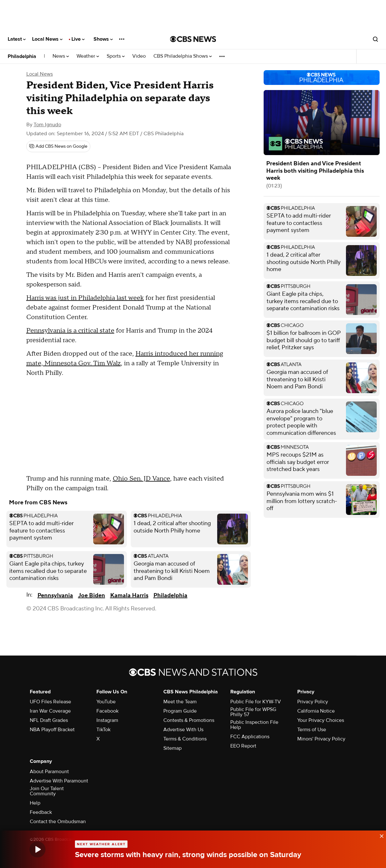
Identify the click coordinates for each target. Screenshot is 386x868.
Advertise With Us (183, 730)
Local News (47, 39)
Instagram (107, 720)
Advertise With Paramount (59, 781)
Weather (88, 56)
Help (35, 803)
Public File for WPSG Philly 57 (253, 712)
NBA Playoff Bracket (52, 730)
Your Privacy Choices (321, 720)
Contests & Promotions (189, 720)
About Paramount (49, 772)
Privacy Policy (313, 702)
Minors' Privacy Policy (321, 739)
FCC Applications (250, 737)
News (61, 56)
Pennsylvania (55, 595)
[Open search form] (375, 39)
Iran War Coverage (50, 711)
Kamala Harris (129, 595)
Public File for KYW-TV (256, 702)
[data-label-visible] (380, 835)
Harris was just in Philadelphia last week (85, 298)
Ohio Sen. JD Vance (141, 479)
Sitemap (172, 748)
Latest (17, 39)
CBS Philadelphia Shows (183, 56)
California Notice (316, 711)
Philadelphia (22, 56)
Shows (103, 39)
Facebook (107, 711)
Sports (116, 56)
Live (78, 39)
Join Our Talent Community (47, 791)
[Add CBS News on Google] (58, 146)
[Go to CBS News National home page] (193, 39)
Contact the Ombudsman (58, 822)
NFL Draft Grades (49, 720)
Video (139, 56)
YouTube (106, 702)
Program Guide (180, 711)
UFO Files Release (50, 702)
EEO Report (243, 746)
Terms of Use (312, 730)
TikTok (103, 730)
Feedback (41, 812)
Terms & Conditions (185, 739)
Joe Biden (92, 595)
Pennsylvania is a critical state (70, 331)
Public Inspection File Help (254, 725)
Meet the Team (180, 702)
